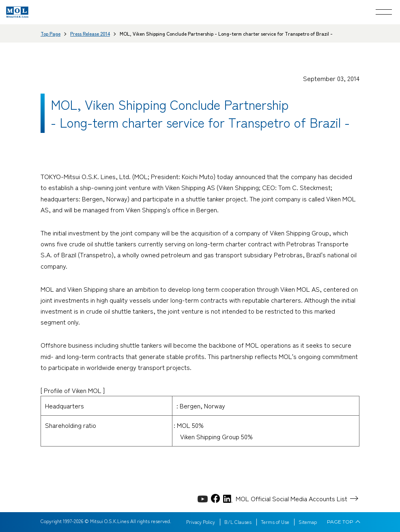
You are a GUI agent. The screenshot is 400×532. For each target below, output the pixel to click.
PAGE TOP (340, 522)
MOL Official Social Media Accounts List (291, 498)
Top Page (51, 33)
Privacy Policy (201, 522)
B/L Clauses (238, 522)
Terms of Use (275, 522)
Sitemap (308, 522)
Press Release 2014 (90, 33)
